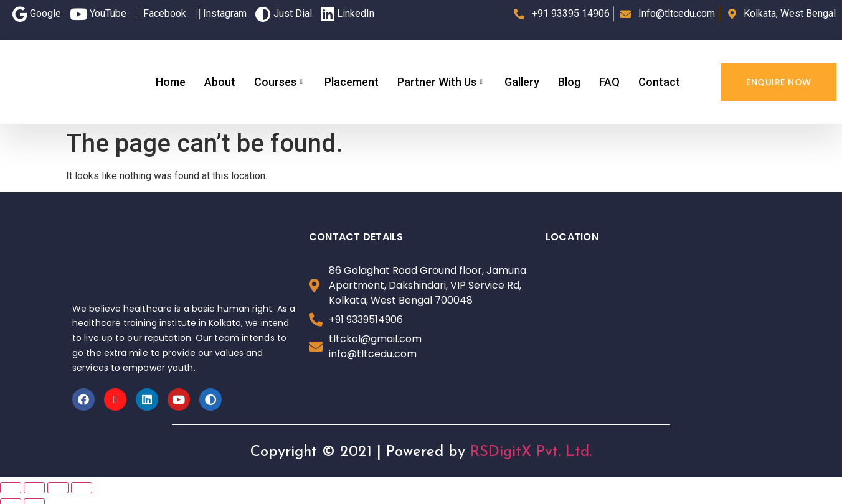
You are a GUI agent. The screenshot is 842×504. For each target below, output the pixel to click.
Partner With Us (442, 82)
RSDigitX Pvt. (515, 452)
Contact (659, 82)
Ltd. (579, 452)
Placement (352, 82)
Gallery (522, 82)
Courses (280, 82)
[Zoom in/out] (82, 488)
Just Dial (284, 14)
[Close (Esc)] (11, 488)
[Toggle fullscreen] (58, 488)
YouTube (98, 14)
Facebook (161, 14)
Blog (569, 82)
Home (171, 82)
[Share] (34, 488)
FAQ (609, 82)
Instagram (221, 14)
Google (37, 14)
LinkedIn (348, 14)
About (220, 82)
